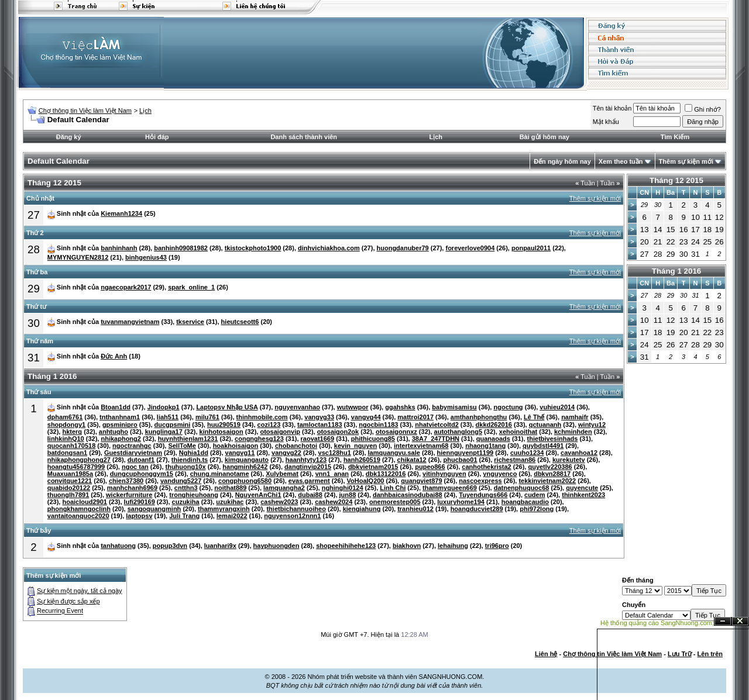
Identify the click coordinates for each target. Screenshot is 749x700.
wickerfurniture (129, 495)
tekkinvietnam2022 (547, 481)
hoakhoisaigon (236, 446)
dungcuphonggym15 (142, 474)
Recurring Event (60, 611)
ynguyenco (500, 474)
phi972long (537, 509)
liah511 (168, 417)
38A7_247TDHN (436, 439)
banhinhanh (119, 248)
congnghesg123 (259, 439)
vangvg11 (240, 453)
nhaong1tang (485, 446)
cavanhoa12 (579, 453)
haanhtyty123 (306, 460)
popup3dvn (170, 546)
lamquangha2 (284, 488)
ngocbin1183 (378, 425)
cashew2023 (279, 502)
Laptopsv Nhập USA (227, 407)
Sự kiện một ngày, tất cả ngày (80, 591)
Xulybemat (282, 474)
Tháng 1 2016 (676, 271)
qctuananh (545, 425)
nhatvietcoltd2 (437, 425)
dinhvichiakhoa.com (329, 248)
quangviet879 (421, 481)
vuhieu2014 (557, 407)
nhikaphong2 (121, 439)
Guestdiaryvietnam (133, 453)
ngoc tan (135, 467)
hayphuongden (276, 546)
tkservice (190, 322)
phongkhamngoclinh (79, 509)
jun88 (348, 495)
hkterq (72, 432)
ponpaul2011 (531, 248)
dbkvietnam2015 (373, 467)
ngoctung (508, 407)
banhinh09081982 (181, 248)
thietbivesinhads (553, 439)
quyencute (582, 488)
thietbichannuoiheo (296, 509)
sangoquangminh (154, 509)
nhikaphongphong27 (79, 460)
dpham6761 (65, 417)
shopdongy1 (66, 425)
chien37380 (126, 481)
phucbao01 (460, 460)
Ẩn (723, 621)
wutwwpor (353, 407)
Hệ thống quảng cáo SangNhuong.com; (657, 623)
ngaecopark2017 (126, 287)
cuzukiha (186, 502)
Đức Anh (114, 356)
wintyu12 (592, 425)
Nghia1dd (194, 453)
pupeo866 (430, 467)
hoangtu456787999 (76, 467)
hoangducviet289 (477, 509)
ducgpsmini (173, 425)
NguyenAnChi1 (258, 495)
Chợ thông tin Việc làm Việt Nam (85, 111)
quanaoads (493, 439)
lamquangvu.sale (394, 453)
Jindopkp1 (164, 407)
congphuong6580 (245, 481)
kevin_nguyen (355, 446)
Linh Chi (393, 488)
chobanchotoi (296, 446)
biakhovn (407, 546)
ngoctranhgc (132, 446)
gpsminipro (120, 425)
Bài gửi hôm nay (544, 137)
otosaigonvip (280, 432)
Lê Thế (534, 417)
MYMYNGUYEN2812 (78, 257)
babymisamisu (454, 407)
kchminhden (573, 432)
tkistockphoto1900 (253, 248)
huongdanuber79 (403, 248)
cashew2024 (334, 502)
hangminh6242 (245, 467)
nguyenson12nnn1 (292, 516)
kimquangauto (247, 460)
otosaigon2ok (338, 432)
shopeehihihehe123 (346, 546)
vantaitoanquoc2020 (78, 516)
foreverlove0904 (470, 248)
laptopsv (139, 516)
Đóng (740, 621)
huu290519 (224, 425)
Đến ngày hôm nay (562, 161)
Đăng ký (69, 137)
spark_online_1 (191, 287)
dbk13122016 (386, 474)
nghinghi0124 (343, 488)
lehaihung (453, 546)
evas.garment (309, 481)
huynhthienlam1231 (188, 439)
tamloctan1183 (319, 425)
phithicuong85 (373, 439)
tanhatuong (118, 546)
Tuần (585, 183)
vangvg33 (319, 417)
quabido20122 (69, 488)
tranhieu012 (415, 509)
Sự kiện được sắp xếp (68, 601)
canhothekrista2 (486, 467)
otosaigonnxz (396, 432)
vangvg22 (286, 453)
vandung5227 (181, 481)
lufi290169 (140, 502)
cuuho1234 (527, 453)
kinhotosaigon (221, 432)
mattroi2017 (415, 417)
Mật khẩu (606, 122)
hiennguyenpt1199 (465, 453)
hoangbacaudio (525, 502)
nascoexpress (480, 481)
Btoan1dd (116, 407)
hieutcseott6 (240, 322)
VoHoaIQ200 (366, 481)
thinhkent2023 (583, 495)
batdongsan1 (67, 453)
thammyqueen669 (450, 488)
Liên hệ (546, 654)
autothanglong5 (458, 432)
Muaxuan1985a (70, 474)
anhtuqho (114, 432)
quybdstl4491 (543, 446)
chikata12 (412, 460)
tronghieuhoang (194, 495)
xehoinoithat (518, 432)
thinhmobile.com (262, 417)
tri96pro (497, 546)
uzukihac (230, 502)
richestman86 (515, 460)
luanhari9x (220, 546)
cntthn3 (186, 488)
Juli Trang (184, 516)
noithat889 (230, 488)
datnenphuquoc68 (522, 488)
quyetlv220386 (550, 467)
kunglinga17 (164, 432)
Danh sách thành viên (304, 137)
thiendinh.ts (190, 460)
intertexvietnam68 (421, 446)
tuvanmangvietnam (130, 322)
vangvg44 (366, 417)
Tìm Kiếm (675, 137)
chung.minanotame (220, 474)
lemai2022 (232, 516)
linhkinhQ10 (66, 439)
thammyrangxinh (224, 509)
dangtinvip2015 (308, 467)
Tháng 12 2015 (676, 180)
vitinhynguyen (444, 474)
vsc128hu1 (335, 453)
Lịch (145, 111)
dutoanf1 (141, 460)
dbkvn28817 (552, 474)
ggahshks (400, 407)
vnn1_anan (332, 474)
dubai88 (310, 495)
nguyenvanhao (297, 407)
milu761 (207, 417)
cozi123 (269, 425)
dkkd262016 (494, 425)
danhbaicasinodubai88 (408, 495)
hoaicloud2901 (84, 502)
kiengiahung (362, 509)
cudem (535, 495)
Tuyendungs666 (483, 495)
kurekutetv (569, 460)
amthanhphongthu (479, 417)
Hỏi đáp (157, 137)
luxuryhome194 (461, 502)
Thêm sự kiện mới (686, 161)
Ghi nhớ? (703, 109)
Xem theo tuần (621, 161)
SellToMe (182, 446)
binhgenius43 (146, 257)
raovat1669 (318, 439)
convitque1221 (70, 481)
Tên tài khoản (612, 108)
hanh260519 (362, 460)
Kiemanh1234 (121, 213)
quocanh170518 (72, 446)
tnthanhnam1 (120, 417)
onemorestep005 (395, 502)
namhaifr (575, 417)
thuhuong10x (186, 467)
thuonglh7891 (68, 495)
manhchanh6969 (132, 488)
